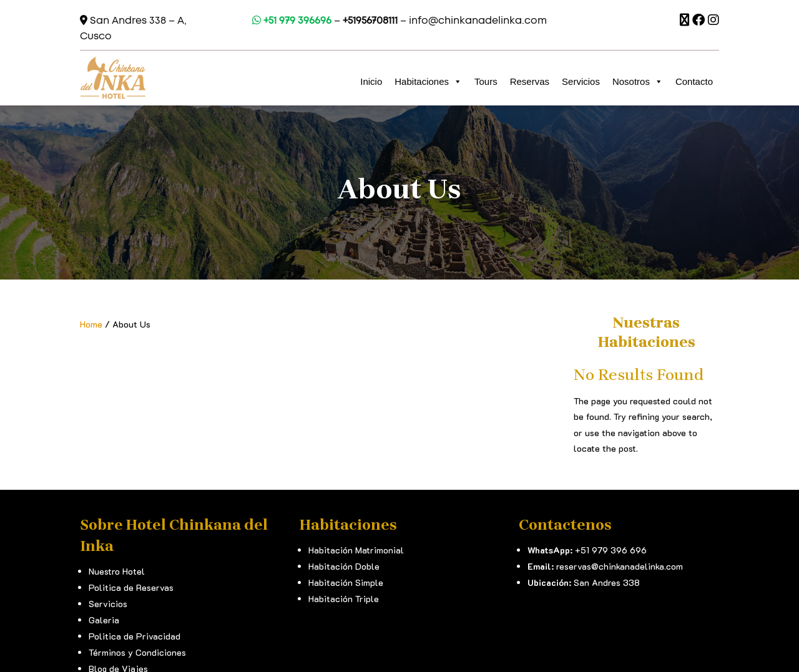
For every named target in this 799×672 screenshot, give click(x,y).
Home (91, 324)
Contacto (694, 81)
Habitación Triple (344, 599)
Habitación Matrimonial (356, 550)
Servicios (581, 81)
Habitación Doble (344, 566)
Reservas (530, 81)
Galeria (104, 620)
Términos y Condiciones (137, 652)
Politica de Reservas (131, 587)
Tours (486, 81)
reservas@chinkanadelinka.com (620, 566)
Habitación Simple (346, 582)
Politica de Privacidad (135, 636)
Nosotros (638, 81)
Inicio (371, 81)
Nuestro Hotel (117, 571)
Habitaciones (428, 81)
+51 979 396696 (292, 20)
